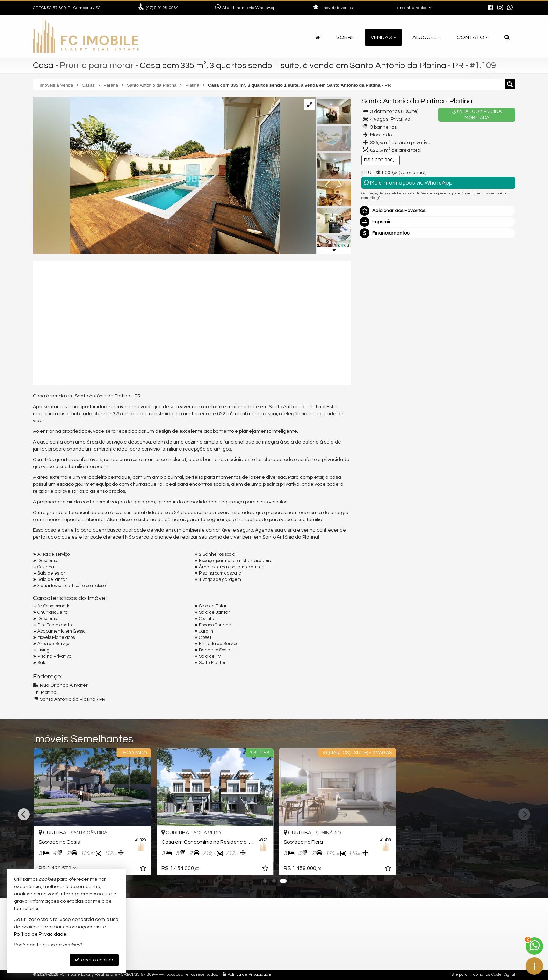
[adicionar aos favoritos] (142, 870)
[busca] (507, 37)
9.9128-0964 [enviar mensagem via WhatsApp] (162, 8)
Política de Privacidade (249, 975)
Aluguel (427, 37)
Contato (473, 37)
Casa (43, 65)
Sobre (345, 37)
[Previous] (24, 814)
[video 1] (192, 322)
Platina (461, 101)
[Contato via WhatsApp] (534, 946)
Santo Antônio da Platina (403, 101)
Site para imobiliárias (471, 975)
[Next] (524, 814)
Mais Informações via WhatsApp (408, 183)
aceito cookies (94, 960)
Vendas (383, 37)
